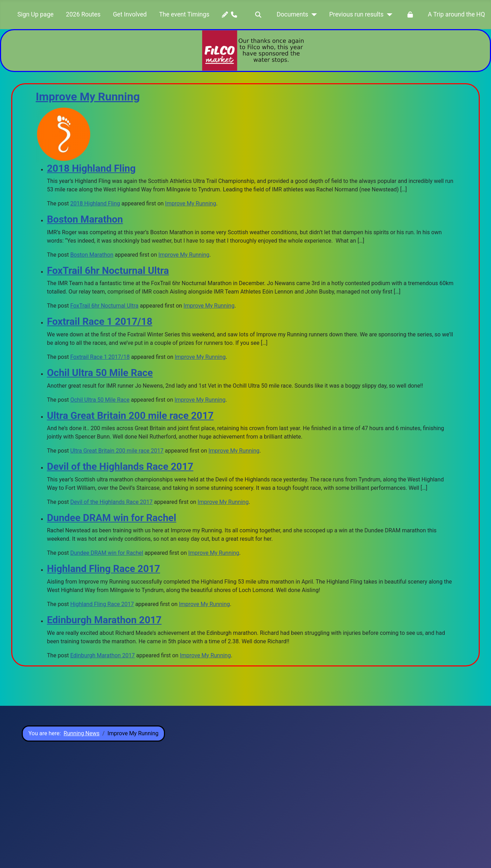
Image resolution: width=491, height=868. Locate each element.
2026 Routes (83, 14)
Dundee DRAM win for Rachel (112, 518)
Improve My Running (88, 97)
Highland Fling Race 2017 (104, 569)
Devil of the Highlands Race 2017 (120, 466)
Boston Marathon (85, 219)
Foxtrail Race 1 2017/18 (100, 321)
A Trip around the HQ (456, 14)
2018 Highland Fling (91, 168)
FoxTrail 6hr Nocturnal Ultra (108, 271)
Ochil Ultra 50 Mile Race (100, 373)
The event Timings (184, 14)
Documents (292, 14)
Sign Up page (36, 14)
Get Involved (130, 14)
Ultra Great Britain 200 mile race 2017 (130, 416)
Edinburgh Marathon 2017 (104, 620)
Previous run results (356, 14)
